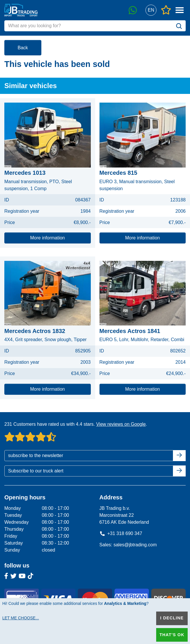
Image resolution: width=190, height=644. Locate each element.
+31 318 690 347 (121, 533)
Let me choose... (21, 618)
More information (47, 238)
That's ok (172, 635)
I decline (172, 618)
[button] (151, 10)
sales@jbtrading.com (135, 545)
